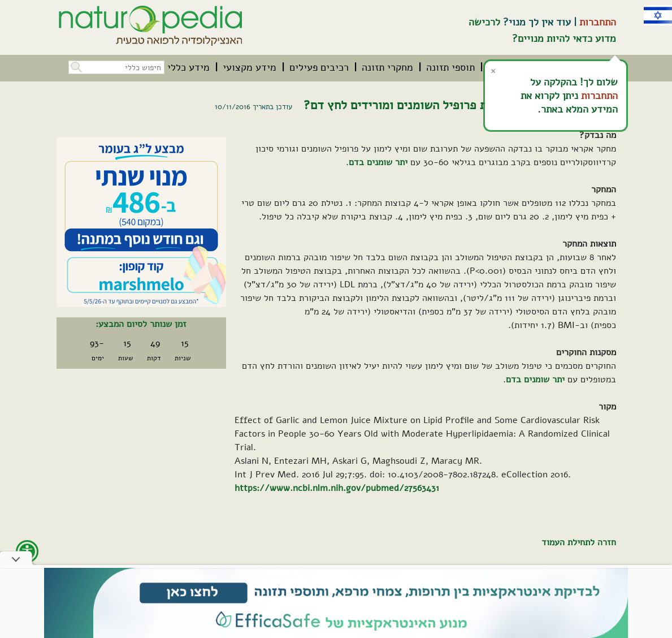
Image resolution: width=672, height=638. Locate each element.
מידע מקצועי (250, 67)
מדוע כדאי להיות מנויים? (564, 38)
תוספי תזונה (450, 67)
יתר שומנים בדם (378, 162)
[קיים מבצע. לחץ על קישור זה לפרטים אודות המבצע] (141, 222)
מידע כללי (188, 67)
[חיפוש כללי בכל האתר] (116, 67)
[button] (75, 66)
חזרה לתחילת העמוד (579, 542)
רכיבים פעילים (319, 67)
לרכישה (484, 22)
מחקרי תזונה (387, 67)
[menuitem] (450, 67)
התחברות (598, 22)
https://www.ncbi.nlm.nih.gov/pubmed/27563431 (337, 488)
